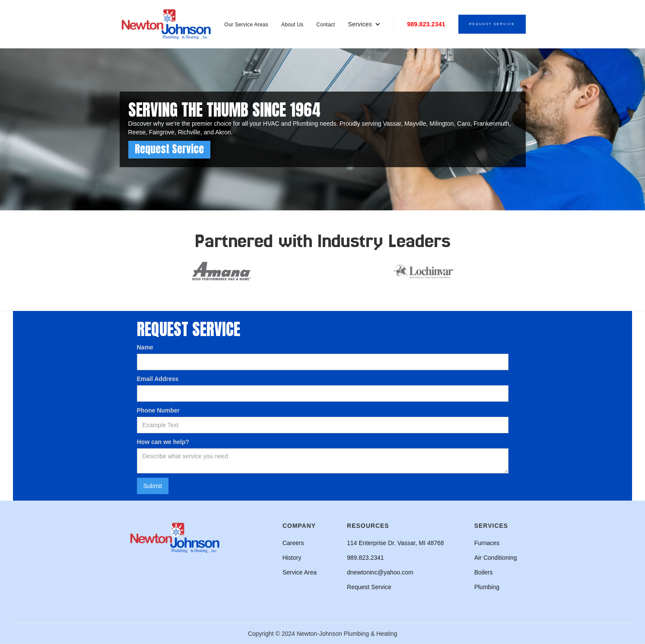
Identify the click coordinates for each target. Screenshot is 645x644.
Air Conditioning (496, 558)
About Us (292, 25)
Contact (326, 25)
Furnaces (487, 543)
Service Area (300, 572)
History (292, 558)
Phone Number (159, 410)
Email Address (158, 379)
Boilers (484, 572)
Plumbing (487, 587)
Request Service (492, 24)
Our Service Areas (246, 25)
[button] (364, 24)
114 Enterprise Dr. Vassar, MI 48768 (396, 543)
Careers (293, 543)
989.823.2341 (426, 24)
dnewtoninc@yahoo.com (380, 572)
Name (145, 347)
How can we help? (163, 442)
